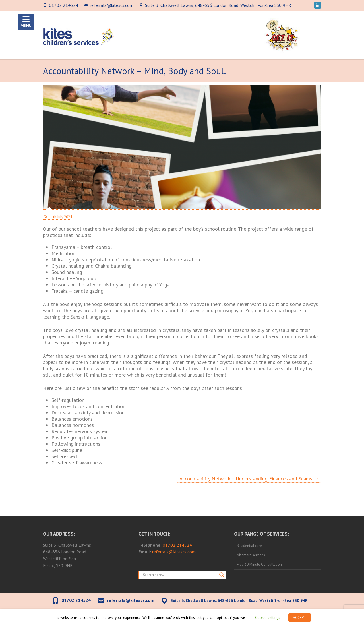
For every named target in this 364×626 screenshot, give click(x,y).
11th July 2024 (60, 217)
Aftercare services (251, 555)
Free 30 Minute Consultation (259, 564)
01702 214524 (64, 5)
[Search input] (180, 575)
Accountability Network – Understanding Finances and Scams (249, 479)
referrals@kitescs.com (112, 5)
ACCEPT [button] (300, 618)
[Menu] (26, 22)
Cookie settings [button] (268, 617)
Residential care (249, 546)
